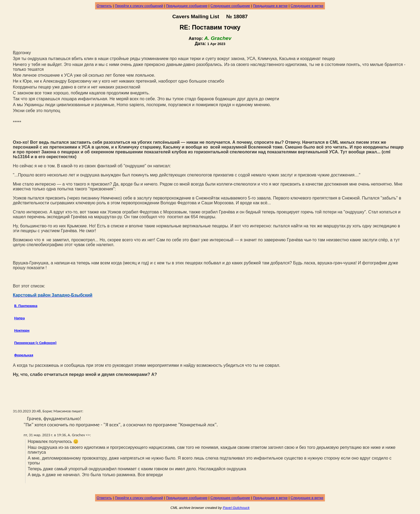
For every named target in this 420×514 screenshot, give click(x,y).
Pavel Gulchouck (236, 508)
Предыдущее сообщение (187, 6)
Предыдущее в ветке (270, 6)
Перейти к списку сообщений (139, 6)
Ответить (104, 6)
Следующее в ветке (307, 6)
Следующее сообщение (230, 6)
